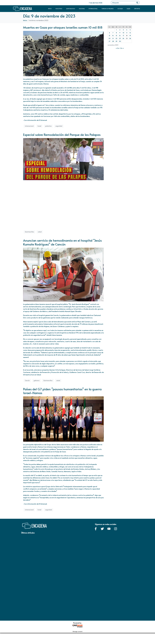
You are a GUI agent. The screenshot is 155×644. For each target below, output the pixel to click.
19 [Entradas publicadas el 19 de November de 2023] (130, 36)
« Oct (118, 48)
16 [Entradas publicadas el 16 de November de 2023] (120, 36)
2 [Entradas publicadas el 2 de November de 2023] (120, 30)
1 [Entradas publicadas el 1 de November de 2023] (116, 30)
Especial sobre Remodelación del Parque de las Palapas (62, 135)
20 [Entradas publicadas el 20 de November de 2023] (109, 38)
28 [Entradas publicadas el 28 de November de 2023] (113, 41)
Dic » (122, 48)
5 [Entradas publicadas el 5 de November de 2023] (130, 30)
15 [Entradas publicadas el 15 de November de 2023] (116, 36)
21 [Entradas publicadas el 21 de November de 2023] (113, 38)
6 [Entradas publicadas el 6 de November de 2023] (109, 33)
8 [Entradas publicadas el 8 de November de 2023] (116, 33)
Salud (129, 9)
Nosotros (59, 9)
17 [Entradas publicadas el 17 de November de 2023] (123, 36)
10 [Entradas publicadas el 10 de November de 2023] (123, 33)
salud (40, 232)
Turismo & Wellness (108, 9)
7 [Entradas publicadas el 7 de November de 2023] (113, 33)
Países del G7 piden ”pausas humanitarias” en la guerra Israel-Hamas (62, 391)
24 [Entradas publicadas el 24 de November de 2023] (123, 38)
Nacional (82, 9)
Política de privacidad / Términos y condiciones (36, 613)
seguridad (59, 126)
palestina (48, 126)
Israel (39, 126)
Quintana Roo (71, 9)
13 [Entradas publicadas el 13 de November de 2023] (109, 36)
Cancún (27, 380)
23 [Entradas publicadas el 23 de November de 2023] (120, 38)
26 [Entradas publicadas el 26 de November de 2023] (130, 38)
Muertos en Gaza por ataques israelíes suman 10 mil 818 (63, 27)
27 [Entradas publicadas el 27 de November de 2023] (109, 41)
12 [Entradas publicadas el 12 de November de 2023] (130, 33)
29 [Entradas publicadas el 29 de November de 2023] (116, 41)
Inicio (50, 9)
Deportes (137, 9)
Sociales (120, 9)
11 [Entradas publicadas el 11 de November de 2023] (127, 33)
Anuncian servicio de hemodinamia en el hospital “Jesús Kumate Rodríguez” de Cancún (62, 242)
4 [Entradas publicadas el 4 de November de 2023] (127, 30)
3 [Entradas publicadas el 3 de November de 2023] (123, 30)
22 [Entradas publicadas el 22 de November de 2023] (116, 38)
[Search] (137, 3)
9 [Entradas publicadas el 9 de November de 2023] (120, 33)
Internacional (93, 9)
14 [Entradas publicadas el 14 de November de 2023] (113, 36)
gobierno (37, 380)
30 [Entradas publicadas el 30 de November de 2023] (120, 41)
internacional (29, 126)
